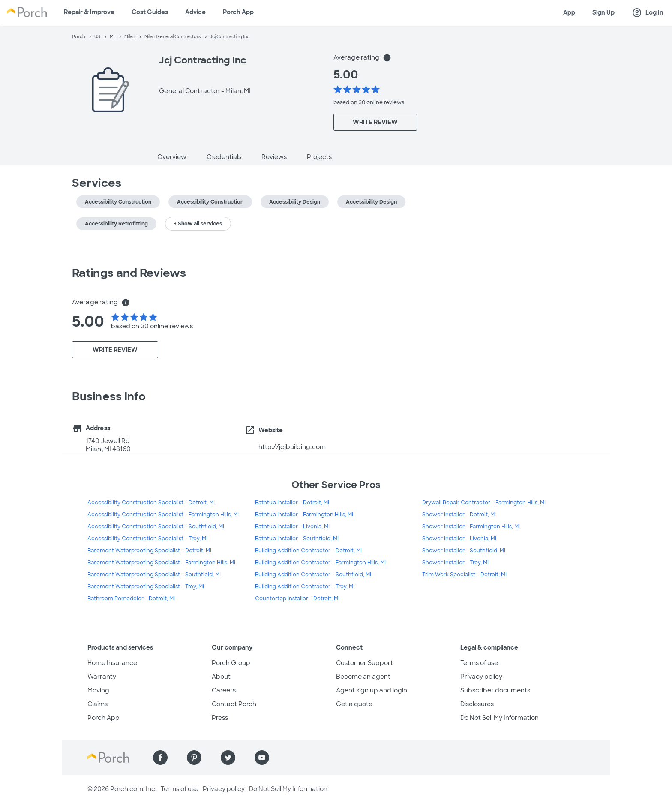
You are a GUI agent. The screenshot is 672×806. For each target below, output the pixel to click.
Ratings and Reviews (129, 273)
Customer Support (364, 663)
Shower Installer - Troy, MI (455, 563)
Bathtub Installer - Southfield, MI (297, 539)
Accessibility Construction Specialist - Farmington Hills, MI (163, 515)
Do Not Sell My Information (499, 718)
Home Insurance (112, 663)
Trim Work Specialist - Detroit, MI (464, 575)
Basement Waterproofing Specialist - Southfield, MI (154, 575)
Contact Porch (234, 704)
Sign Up (603, 12)
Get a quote (354, 704)
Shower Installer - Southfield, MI (464, 551)
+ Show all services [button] (198, 224)
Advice (195, 12)
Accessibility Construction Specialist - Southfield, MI (156, 527)
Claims (97, 704)
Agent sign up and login (372, 690)
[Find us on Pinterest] (194, 758)
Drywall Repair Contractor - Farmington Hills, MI (484, 503)
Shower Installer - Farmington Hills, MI (471, 527)
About (221, 677)
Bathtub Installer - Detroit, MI (292, 503)
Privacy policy (481, 677)
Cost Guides (150, 12)
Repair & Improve (89, 12)
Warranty (102, 677)
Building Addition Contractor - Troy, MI (305, 587)
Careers (224, 690)
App (569, 12)
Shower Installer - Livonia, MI (459, 539)
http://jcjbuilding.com (292, 447)
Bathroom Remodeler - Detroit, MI (131, 599)
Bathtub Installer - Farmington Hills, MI (304, 515)
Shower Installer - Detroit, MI (459, 515)
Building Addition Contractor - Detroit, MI (308, 551)
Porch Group (231, 663)
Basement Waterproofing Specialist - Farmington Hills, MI (161, 563)
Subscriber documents (495, 690)
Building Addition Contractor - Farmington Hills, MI (320, 563)
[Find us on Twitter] (228, 758)
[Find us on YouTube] (262, 758)
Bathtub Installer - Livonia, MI (292, 527)
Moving (98, 690)
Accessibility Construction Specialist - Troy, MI (147, 539)
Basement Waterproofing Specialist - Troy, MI (146, 587)
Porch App (238, 12)
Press (220, 718)
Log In (648, 13)
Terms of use (479, 663)
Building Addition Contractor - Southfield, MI (313, 575)
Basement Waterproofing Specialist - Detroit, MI (149, 551)
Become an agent (363, 677)
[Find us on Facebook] (160, 758)
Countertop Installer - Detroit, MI (297, 599)
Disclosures (477, 704)
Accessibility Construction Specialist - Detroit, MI (151, 503)
